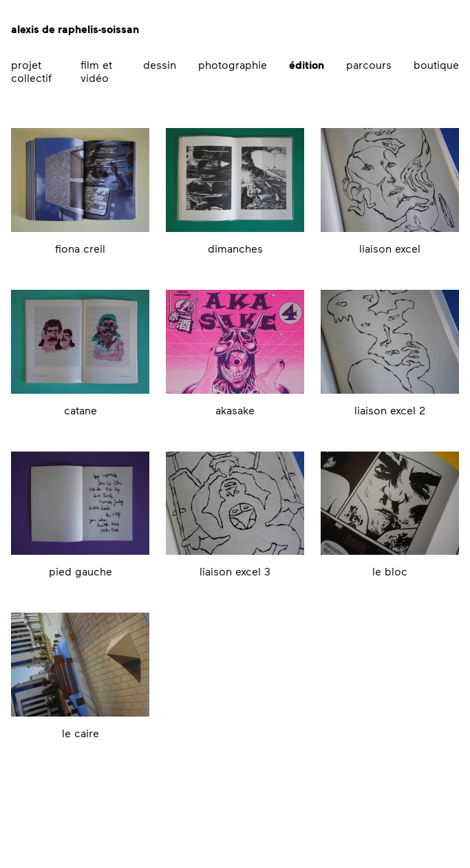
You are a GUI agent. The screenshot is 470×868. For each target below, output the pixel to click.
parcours (369, 64)
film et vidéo (96, 71)
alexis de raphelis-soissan (75, 29)
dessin (160, 64)
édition (307, 65)
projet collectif (31, 71)
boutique (436, 64)
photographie (233, 64)
